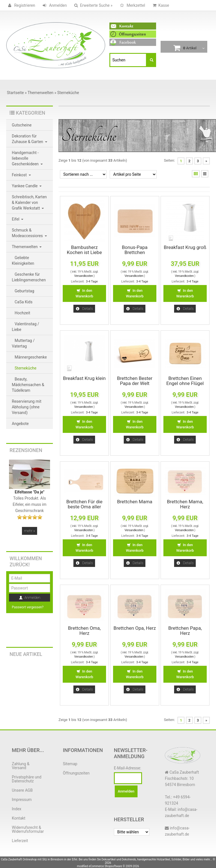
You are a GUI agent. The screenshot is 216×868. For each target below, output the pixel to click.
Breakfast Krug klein (84, 378)
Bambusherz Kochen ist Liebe (85, 250)
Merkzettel (132, 5)
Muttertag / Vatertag (23, 343)
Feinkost (21, 175)
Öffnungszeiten (76, 773)
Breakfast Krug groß (185, 247)
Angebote (20, 424)
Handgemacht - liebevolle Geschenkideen (27, 158)
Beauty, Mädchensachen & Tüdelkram (28, 385)
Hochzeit (22, 313)
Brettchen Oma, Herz (84, 631)
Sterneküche (26, 368)
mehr (30, 531)
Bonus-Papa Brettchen (135, 250)
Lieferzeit (20, 841)
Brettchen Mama (135, 502)
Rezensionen (26, 450)
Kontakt (19, 818)
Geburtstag (24, 291)
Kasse (160, 5)
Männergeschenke (31, 357)
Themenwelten (27, 247)
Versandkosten (84, 276)
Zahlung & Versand (21, 766)
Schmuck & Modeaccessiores (29, 233)
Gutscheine (22, 125)
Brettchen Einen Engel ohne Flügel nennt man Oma (185, 383)
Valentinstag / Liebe (25, 327)
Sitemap (70, 764)
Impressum (22, 800)
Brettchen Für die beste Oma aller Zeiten (85, 507)
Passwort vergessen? (28, 607)
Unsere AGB (22, 790)
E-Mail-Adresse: (128, 768)
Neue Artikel (26, 654)
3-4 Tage (92, 281)
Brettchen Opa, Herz (135, 628)
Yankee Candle (27, 186)
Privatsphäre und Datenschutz (27, 779)
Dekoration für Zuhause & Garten (30, 139)
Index (17, 809)
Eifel (18, 219)
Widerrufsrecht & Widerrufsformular (28, 829)
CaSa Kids (23, 302)
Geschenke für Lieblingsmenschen (29, 277)
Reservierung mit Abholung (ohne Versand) (27, 407)
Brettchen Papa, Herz (185, 631)
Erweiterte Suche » (92, 5)
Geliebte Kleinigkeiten (23, 261)
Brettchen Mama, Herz (185, 504)
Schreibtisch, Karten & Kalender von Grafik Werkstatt (29, 202)
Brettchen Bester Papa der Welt (135, 381)
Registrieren (21, 5)
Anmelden (54, 5)
